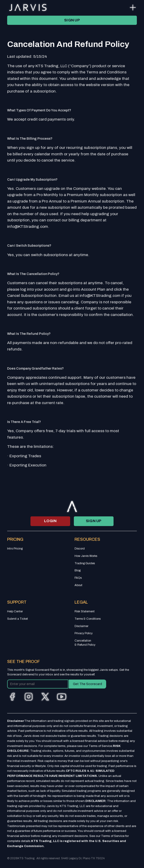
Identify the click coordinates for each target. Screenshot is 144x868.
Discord (80, 549)
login (50, 521)
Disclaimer (81, 626)
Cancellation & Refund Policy (85, 643)
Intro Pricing (15, 549)
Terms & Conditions (88, 619)
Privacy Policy (84, 633)
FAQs (78, 578)
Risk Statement (85, 611)
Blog (78, 570)
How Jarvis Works (86, 556)
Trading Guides (85, 563)
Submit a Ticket (18, 619)
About (78, 585)
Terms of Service (100, 746)
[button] (133, 7)
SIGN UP (72, 20)
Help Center (15, 611)
